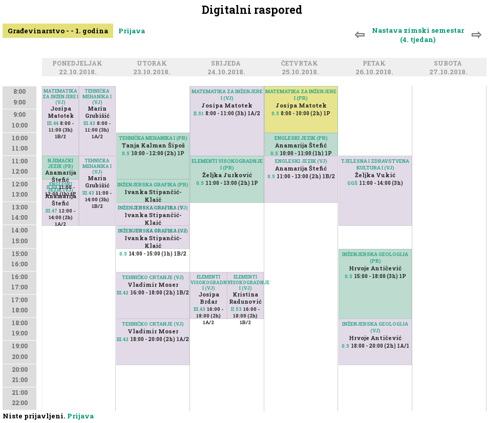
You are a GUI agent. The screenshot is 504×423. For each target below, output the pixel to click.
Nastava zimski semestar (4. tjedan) (418, 35)
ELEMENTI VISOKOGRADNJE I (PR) (227, 164)
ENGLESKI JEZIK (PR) (301, 138)
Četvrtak (301, 64)
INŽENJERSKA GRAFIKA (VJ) (153, 208)
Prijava (132, 31)
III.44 (53, 123)
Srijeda (227, 64)
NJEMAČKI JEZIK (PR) (60, 163)
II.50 (52, 187)
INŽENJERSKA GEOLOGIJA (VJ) (375, 327)
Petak (376, 64)
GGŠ (352, 183)
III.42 (123, 339)
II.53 (236, 309)
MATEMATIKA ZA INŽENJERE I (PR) (301, 95)
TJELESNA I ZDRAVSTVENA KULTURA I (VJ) (375, 164)
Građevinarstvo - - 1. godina (58, 31)
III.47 (51, 211)
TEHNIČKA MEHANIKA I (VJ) (97, 97)
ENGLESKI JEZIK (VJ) (301, 161)
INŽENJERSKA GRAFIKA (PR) (153, 185)
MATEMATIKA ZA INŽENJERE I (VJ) (60, 97)
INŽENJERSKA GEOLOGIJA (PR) (375, 258)
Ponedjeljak (79, 64)
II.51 (199, 113)
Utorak (153, 64)
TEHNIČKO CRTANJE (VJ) (153, 324)
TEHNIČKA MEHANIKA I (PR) (153, 138)
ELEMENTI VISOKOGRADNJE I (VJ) (208, 282)
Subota (449, 64)
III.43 (89, 123)
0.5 (126, 153)
